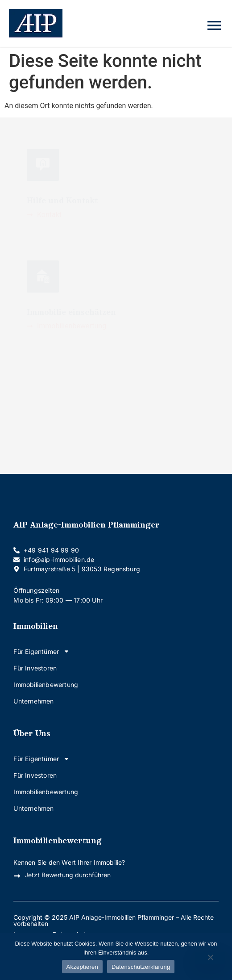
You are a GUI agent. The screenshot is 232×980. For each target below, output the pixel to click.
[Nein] (210, 958)
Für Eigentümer (41, 651)
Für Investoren (35, 668)
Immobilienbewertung (46, 685)
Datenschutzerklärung (141, 967)
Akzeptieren (82, 967)
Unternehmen (33, 701)
